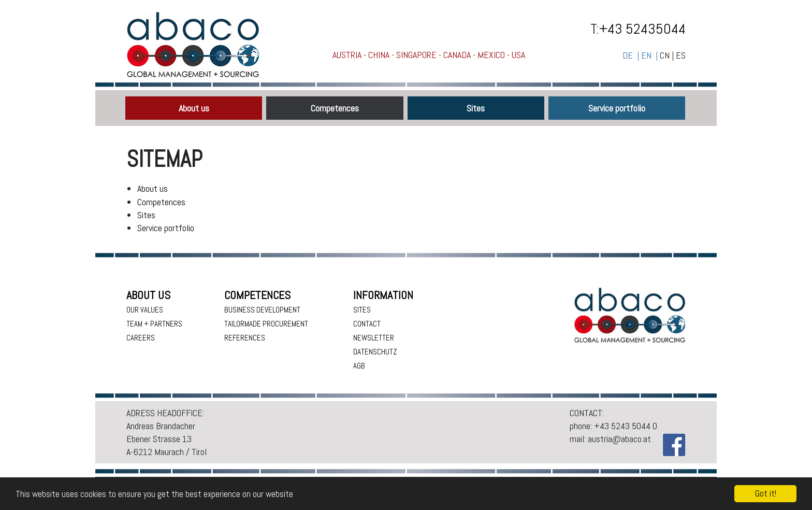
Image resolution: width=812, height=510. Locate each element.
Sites (476, 108)
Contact (367, 324)
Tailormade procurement (266, 324)
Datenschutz (375, 352)
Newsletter (374, 338)
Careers (141, 338)
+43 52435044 (642, 29)
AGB (359, 366)
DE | (632, 55)
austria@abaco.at (619, 439)
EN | (650, 55)
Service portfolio (617, 108)
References (245, 338)
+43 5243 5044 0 (626, 426)
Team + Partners (154, 324)
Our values (145, 310)
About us (194, 108)
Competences (335, 108)
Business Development (262, 310)
